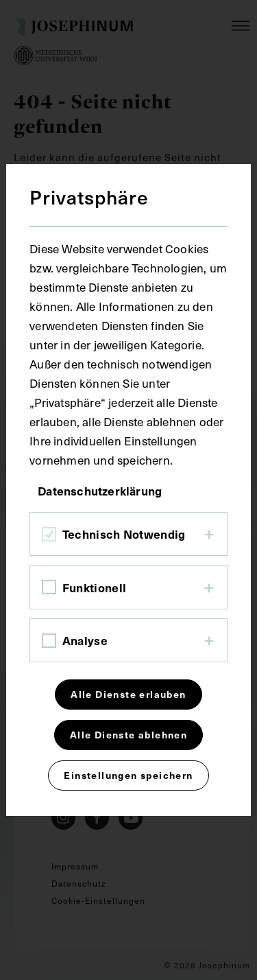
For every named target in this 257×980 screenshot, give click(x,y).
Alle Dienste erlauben (128, 694)
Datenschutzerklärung (100, 491)
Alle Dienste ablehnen (128, 735)
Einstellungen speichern (128, 775)
